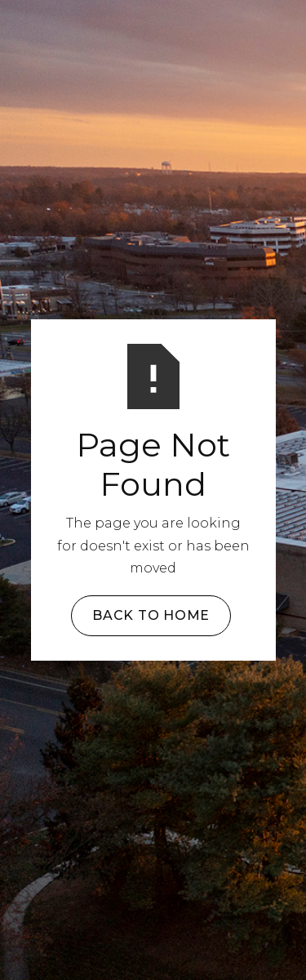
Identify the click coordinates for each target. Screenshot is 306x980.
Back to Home (151, 615)
